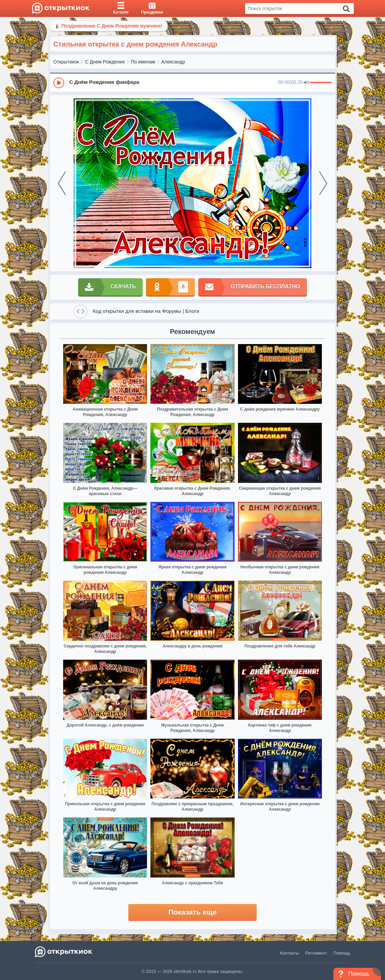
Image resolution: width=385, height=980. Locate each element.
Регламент (316, 953)
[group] (192, 82)
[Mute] (306, 83)
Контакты (289, 953)
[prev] (62, 183)
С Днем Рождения (105, 62)
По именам (143, 62)
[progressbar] (321, 83)
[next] (323, 183)
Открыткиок (66, 62)
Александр (173, 62)
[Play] (59, 83)
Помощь (342, 953)
